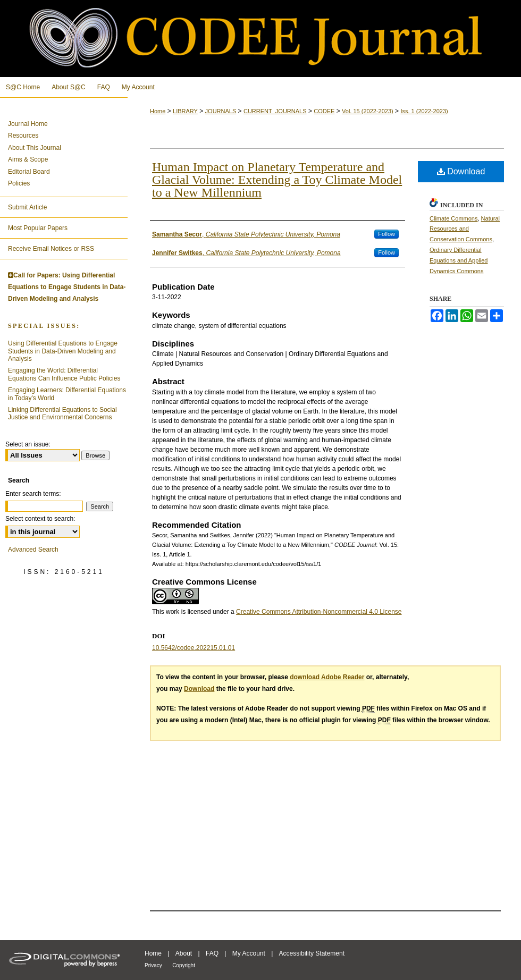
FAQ (212, 953)
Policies (19, 183)
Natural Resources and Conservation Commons (465, 229)
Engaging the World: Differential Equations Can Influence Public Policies (64, 374)
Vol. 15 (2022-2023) (368, 111)
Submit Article (27, 207)
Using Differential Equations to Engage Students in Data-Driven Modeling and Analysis (63, 351)
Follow (386, 234)
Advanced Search (33, 550)
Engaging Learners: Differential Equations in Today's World (67, 394)
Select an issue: (28, 444)
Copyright (184, 965)
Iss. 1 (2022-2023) (424, 111)
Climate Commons (453, 218)
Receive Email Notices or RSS (51, 249)
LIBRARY (185, 111)
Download (461, 171)
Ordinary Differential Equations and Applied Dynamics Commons (459, 260)
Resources (23, 136)
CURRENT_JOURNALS (275, 111)
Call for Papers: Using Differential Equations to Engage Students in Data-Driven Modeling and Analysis (67, 287)
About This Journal (35, 148)
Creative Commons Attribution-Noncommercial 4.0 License (319, 612)
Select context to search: (40, 519)
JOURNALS (221, 111)
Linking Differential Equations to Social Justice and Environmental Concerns (62, 413)
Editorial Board (29, 172)
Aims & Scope (28, 159)
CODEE (324, 111)
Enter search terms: (33, 494)
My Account (249, 953)
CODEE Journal (260, 39)
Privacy (153, 965)
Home (158, 111)
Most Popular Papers (38, 228)
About (184, 953)
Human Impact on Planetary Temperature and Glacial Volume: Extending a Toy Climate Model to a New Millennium (277, 180)
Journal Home (28, 124)
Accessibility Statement (312, 953)
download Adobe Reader (327, 677)
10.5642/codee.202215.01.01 (194, 648)
